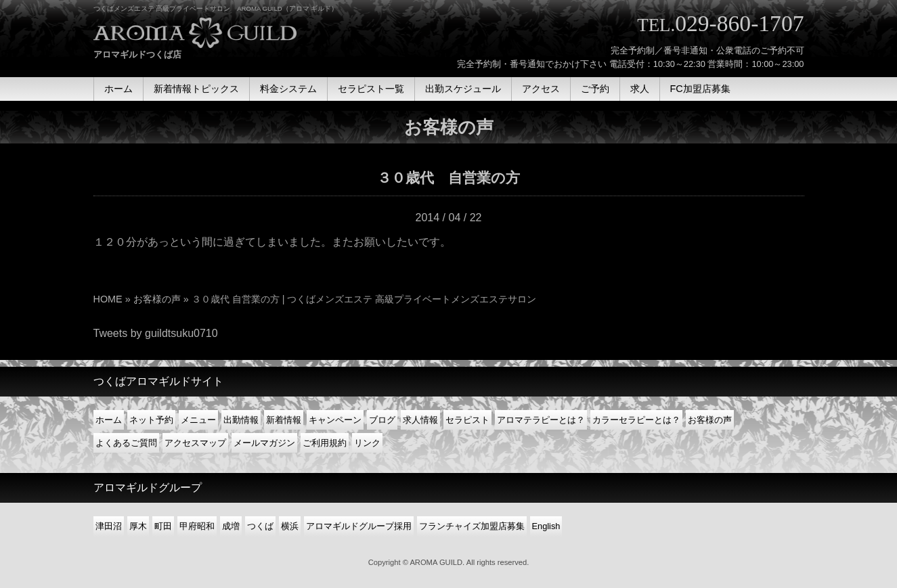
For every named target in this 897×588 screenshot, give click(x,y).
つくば (260, 526)
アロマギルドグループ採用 (359, 526)
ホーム (109, 420)
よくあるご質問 (126, 443)
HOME (108, 299)
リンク (367, 443)
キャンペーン (335, 420)
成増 (231, 526)
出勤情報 (241, 420)
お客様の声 (157, 299)
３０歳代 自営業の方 (448, 178)
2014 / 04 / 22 (449, 218)
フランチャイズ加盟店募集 (472, 526)
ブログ (382, 420)
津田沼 (109, 526)
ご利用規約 (325, 443)
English (546, 526)
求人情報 (420, 420)
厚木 (138, 526)
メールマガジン (264, 443)
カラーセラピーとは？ (636, 420)
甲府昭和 (197, 526)
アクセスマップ (195, 443)
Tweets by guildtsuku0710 (156, 333)
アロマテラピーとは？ (541, 420)
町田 (163, 526)
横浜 (290, 526)
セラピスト (467, 420)
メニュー (198, 420)
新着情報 (284, 420)
